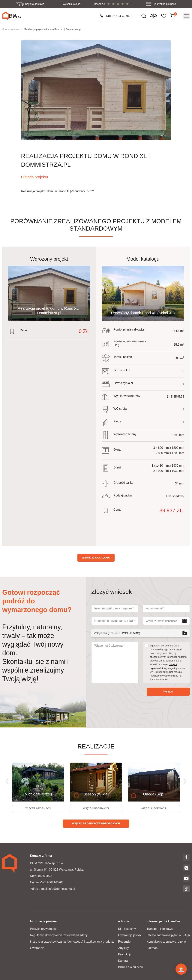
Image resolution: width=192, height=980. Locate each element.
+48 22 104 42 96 (117, 15)
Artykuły (123, 948)
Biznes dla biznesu (131, 967)
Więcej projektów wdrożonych (96, 823)
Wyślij (168, 690)
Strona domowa (11, 27)
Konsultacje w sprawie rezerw (166, 941)
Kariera (123, 960)
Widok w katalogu (96, 556)
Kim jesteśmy (127, 928)
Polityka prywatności (44, 928)
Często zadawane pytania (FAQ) (168, 935)
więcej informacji (38, 807)
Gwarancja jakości (130, 935)
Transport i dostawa (160, 928)
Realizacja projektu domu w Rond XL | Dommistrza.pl (53, 27)
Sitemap (152, 948)
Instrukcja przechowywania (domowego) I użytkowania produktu (72, 941)
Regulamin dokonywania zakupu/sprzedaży (59, 935)
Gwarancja (37, 948)
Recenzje (124, 941)
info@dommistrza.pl (62, 888)
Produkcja (125, 954)
